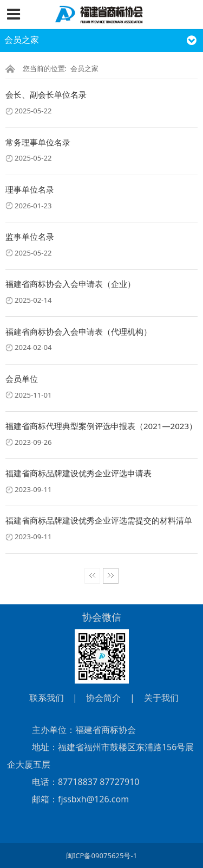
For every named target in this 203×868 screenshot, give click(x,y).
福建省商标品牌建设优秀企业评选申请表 (78, 473)
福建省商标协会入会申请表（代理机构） (78, 331)
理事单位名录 (30, 189)
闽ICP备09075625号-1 (101, 856)
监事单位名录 (30, 237)
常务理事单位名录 (38, 142)
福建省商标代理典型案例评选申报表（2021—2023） (101, 426)
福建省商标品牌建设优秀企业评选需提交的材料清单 (99, 520)
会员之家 (84, 68)
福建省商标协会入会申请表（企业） (70, 284)
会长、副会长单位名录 (46, 94)
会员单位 (22, 379)
